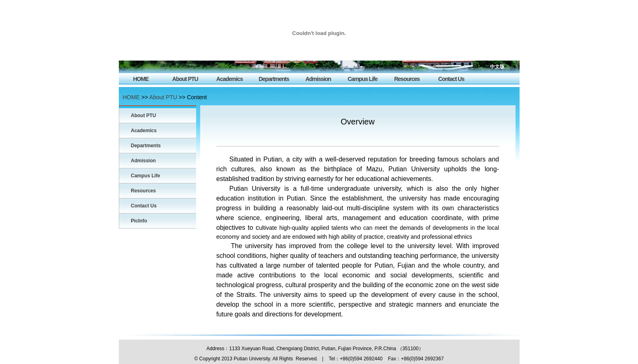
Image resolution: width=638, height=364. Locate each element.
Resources (407, 79)
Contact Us (451, 79)
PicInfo (139, 221)
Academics (230, 79)
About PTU (185, 79)
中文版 (497, 67)
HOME (141, 79)
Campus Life (362, 79)
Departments (274, 79)
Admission (318, 79)
